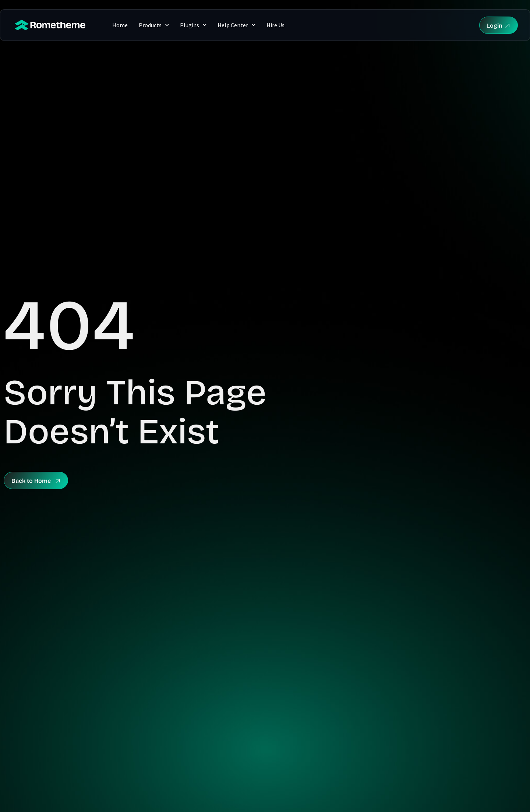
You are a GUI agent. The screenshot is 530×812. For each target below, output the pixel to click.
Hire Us (275, 25)
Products (154, 25)
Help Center (236, 25)
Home (120, 25)
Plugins (193, 25)
